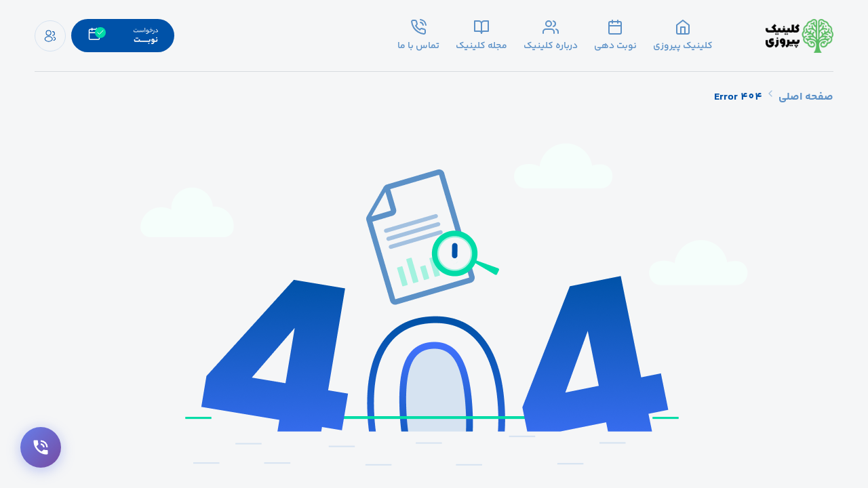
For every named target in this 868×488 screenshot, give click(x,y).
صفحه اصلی (806, 97)
